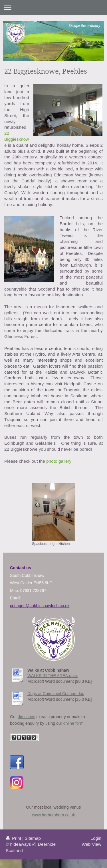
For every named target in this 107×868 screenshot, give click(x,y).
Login (96, 838)
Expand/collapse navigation (53, 8)
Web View (91, 844)
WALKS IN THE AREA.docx (53, 676)
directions (26, 717)
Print (14, 838)
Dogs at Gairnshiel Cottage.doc (56, 694)
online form (73, 723)
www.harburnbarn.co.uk (53, 815)
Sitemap (33, 838)
